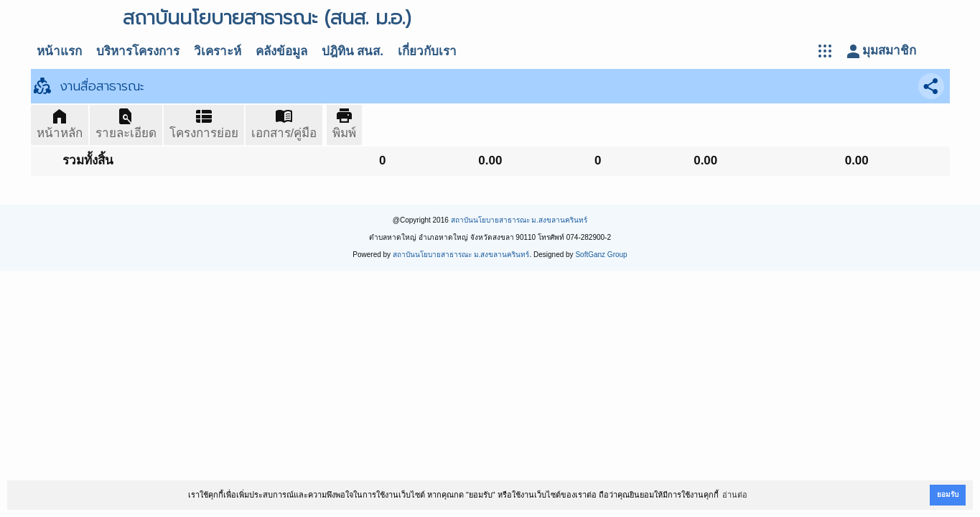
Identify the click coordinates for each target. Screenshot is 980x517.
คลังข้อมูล (281, 51)
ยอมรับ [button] (948, 494)
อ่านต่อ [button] (735, 495)
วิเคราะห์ (218, 51)
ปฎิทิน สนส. (353, 51)
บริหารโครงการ (138, 51)
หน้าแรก (59, 51)
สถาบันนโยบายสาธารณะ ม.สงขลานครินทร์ (519, 220)
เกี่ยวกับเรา (427, 51)
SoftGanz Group (601, 255)
